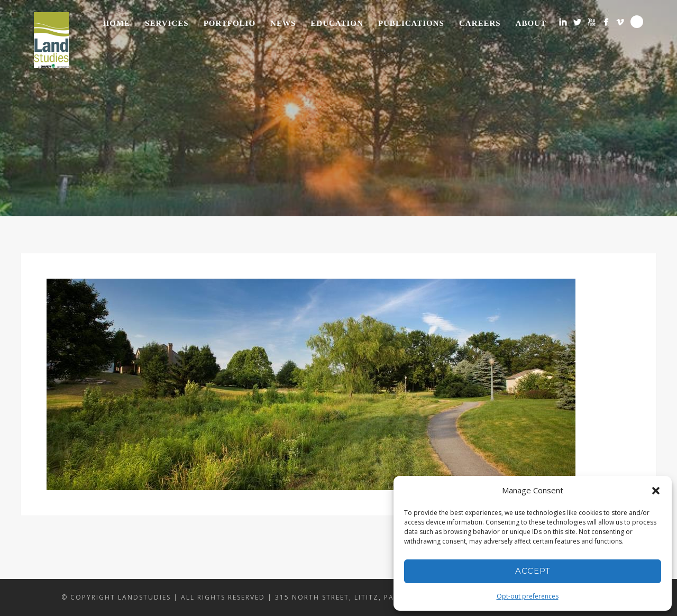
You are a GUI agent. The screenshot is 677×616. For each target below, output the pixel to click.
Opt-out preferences (528, 596)
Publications (411, 23)
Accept (533, 571)
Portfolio (230, 23)
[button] (656, 491)
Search (637, 22)
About (531, 23)
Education (337, 23)
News (283, 23)
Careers (480, 23)
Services (167, 23)
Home (117, 23)
